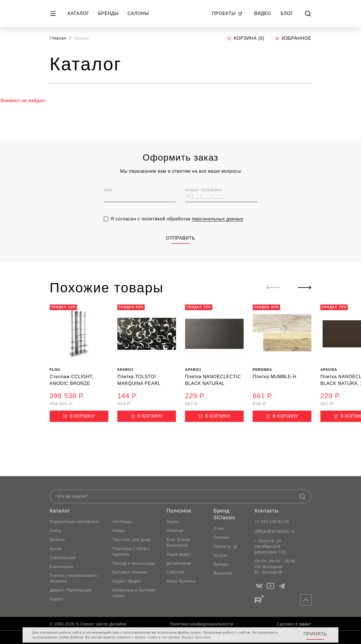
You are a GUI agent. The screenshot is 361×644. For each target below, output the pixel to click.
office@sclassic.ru (275, 531)
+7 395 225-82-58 (272, 522)
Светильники (63, 558)
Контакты (267, 511)
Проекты (227, 13)
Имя (108, 205)
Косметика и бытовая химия (134, 593)
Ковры (119, 531)
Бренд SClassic (224, 514)
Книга (55, 531)
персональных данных (217, 233)
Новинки (175, 531)
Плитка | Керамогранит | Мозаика (74, 578)
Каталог (78, 13)
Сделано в (294, 624)
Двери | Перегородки (71, 590)
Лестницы (122, 522)
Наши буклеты (181, 581)
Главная (58, 38)
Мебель (57, 540)
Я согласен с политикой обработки (177, 233)
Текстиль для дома (132, 540)
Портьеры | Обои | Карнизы (131, 551)
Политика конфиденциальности (202, 624)
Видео (263, 13)
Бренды (108, 13)
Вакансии (223, 573)
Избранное (293, 38)
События (176, 572)
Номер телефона (204, 205)
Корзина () (246, 38)
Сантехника (61, 567)
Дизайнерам (179, 563)
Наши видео (179, 554)
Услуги (220, 555)
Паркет (57, 599)
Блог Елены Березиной (179, 542)
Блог (287, 13)
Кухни (55, 549)
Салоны (138, 13)
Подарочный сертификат (74, 522)
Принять (315, 634)
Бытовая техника (130, 572)
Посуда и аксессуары (134, 563)
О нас (219, 528)
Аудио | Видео (127, 581)
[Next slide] (305, 288)
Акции (173, 522)
